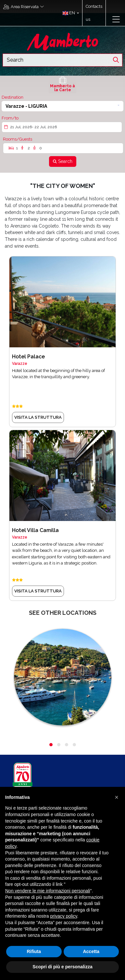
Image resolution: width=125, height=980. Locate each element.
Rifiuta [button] (34, 951)
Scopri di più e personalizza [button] (62, 967)
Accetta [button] (91, 951)
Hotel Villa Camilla (35, 530)
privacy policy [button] (64, 916)
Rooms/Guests (18, 139)
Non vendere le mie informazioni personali (48, 891)
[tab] (62, 84)
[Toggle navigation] (116, 19)
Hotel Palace (28, 357)
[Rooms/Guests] (63, 148)
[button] (69, 13)
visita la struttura (38, 417)
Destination (12, 97)
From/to (10, 118)
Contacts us (94, 13)
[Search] (63, 161)
